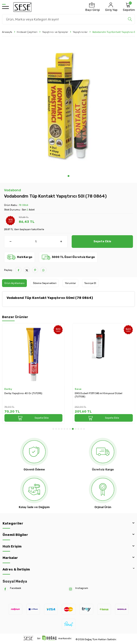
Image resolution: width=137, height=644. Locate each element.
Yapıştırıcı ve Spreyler (55, 32)
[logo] (22, 7)
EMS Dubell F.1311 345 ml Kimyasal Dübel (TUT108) (99, 395)
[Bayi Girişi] (92, 7)
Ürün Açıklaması (14, 283)
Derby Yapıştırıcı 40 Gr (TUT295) (23, 393)
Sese (78, 389)
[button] (68, 176)
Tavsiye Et (90, 283)
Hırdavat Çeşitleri (27, 32)
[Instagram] (71, 589)
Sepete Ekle (102, 241)
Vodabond (13, 190)
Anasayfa (7, 32)
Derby (8, 389)
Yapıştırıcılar (80, 32)
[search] (130, 19)
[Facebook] (5, 589)
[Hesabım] (111, 7)
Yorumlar (70, 283)
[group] (68, 107)
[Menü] (5, 7)
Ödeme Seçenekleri (45, 283)
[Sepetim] (128, 7)
